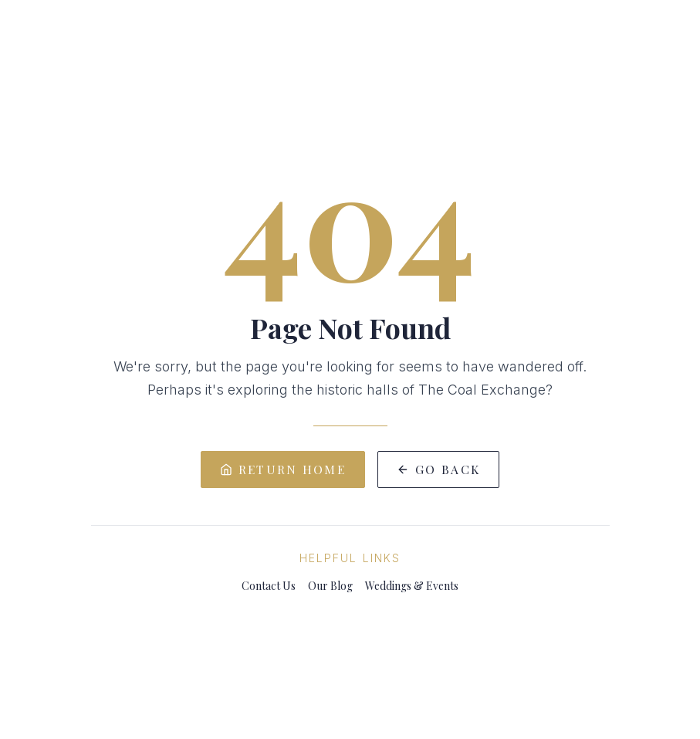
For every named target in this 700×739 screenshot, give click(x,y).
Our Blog (330, 586)
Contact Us (269, 586)
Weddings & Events (412, 586)
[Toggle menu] (40, 43)
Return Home (283, 469)
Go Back (438, 469)
